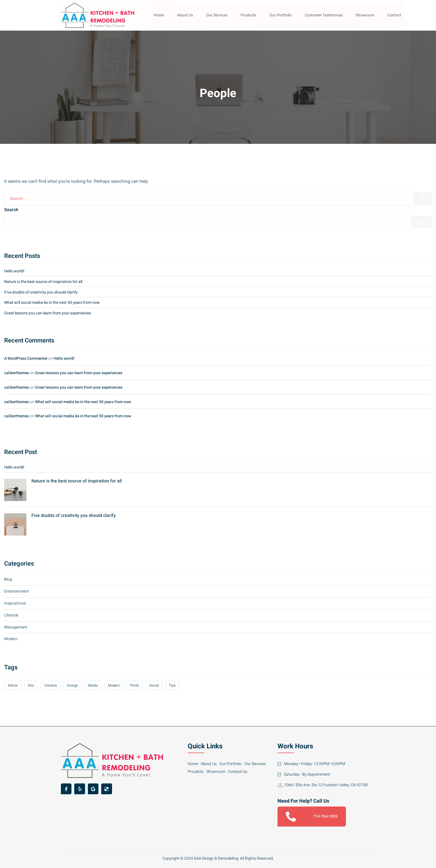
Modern (11, 639)
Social (154, 685)
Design (73, 685)
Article (13, 685)
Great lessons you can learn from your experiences (48, 313)
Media (93, 685)
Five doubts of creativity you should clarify (41, 292)
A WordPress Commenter (26, 358)
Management (16, 627)
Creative (51, 685)
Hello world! (14, 271)
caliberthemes (17, 373)
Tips (172, 685)
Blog (8, 579)
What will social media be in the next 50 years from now (52, 303)
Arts (31, 685)
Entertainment (17, 591)
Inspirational (15, 603)
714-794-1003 (312, 817)
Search (11, 210)
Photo (134, 685)
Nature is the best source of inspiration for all (43, 282)
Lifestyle (11, 615)
